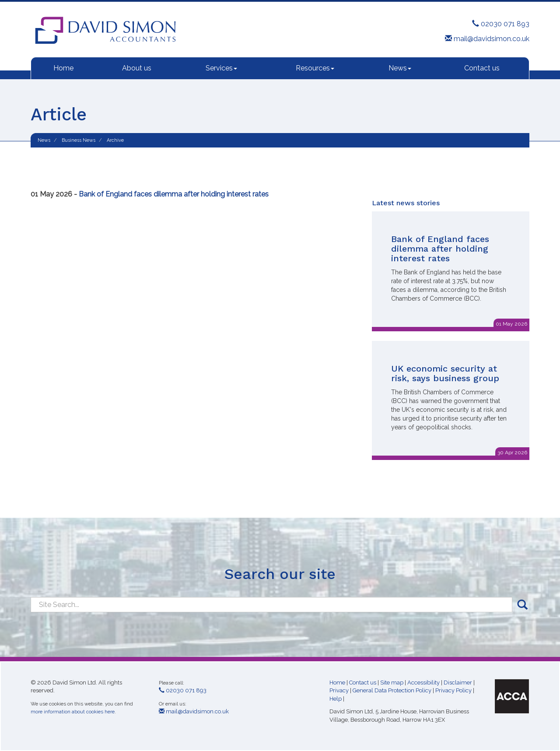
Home (63, 68)
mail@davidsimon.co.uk (487, 39)
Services (221, 68)
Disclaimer (458, 683)
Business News (79, 140)
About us (137, 68)
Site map (392, 683)
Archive (115, 140)
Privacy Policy (453, 690)
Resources (315, 68)
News (400, 68)
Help (336, 699)
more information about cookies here (73, 712)
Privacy (339, 690)
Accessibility (423, 683)
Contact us (482, 68)
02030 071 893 (501, 24)
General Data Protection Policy (392, 690)
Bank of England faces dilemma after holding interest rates (174, 194)
